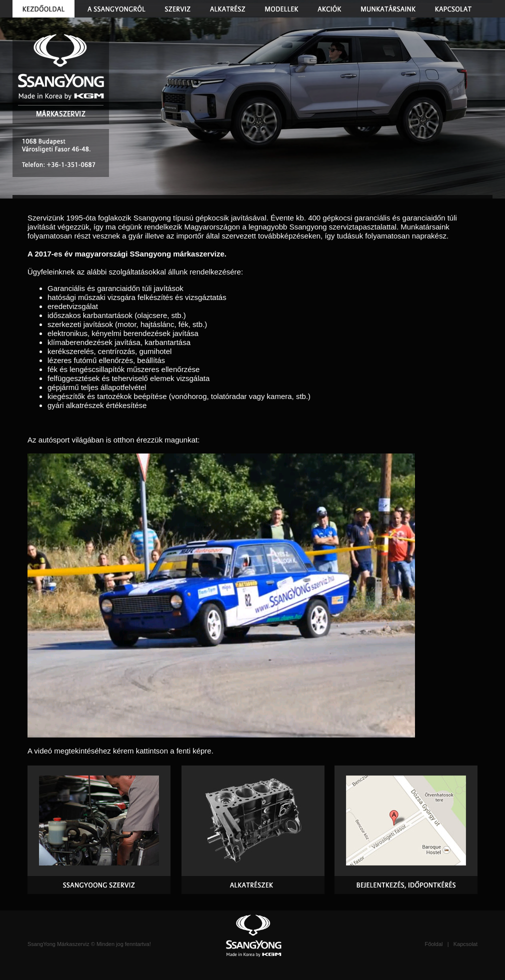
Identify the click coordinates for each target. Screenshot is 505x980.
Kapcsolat (465, 944)
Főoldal (433, 944)
